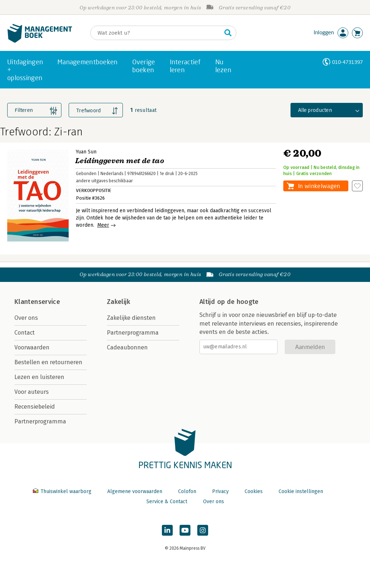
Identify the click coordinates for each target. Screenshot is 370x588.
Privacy (220, 491)
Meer (103, 225)
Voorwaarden (32, 347)
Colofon (187, 491)
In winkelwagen (319, 186)
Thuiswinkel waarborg (63, 491)
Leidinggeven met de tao (120, 161)
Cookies (254, 491)
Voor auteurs (32, 392)
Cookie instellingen (301, 491)
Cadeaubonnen (127, 347)
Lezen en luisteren (39, 377)
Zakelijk (119, 302)
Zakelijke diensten (131, 318)
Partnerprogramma (40, 421)
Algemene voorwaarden (135, 491)
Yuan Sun (86, 152)
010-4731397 (347, 62)
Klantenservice (37, 302)
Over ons (26, 318)
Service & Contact (167, 502)
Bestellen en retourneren (48, 362)
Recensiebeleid (35, 407)
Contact (25, 333)
